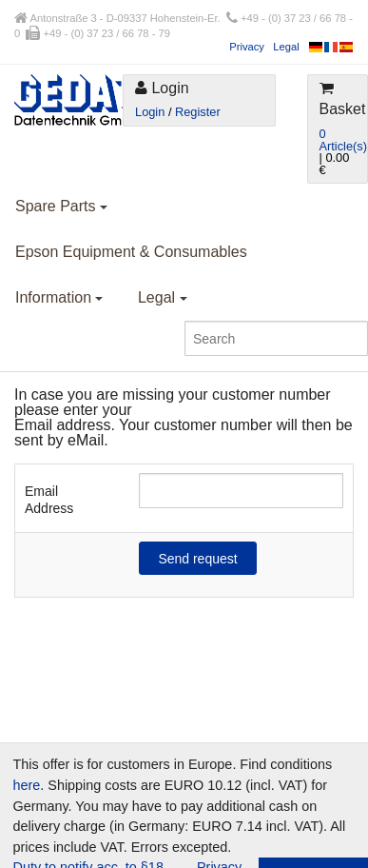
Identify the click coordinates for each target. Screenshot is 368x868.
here (27, 785)
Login (150, 112)
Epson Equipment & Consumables (131, 252)
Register (198, 112)
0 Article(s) (343, 140)
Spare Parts (61, 206)
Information (59, 297)
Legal (286, 47)
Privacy (247, 47)
